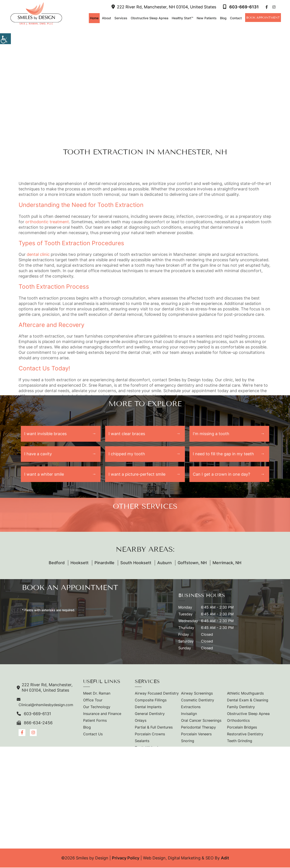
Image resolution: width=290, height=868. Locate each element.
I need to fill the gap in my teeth (223, 454)
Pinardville (104, 563)
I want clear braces (127, 434)
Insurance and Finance (102, 714)
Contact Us (93, 734)
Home (94, 18)
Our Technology (97, 707)
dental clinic (38, 254)
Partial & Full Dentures (154, 728)
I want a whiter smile (44, 474)
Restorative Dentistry (245, 734)
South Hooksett (136, 563)
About (106, 18)
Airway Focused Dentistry (157, 694)
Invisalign (189, 714)
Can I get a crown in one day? (221, 474)
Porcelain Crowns (150, 734)
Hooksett (80, 563)
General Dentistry (150, 714)
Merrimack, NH (227, 563)
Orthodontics (238, 721)
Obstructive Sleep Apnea (149, 18)
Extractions (191, 707)
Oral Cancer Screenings (201, 721)
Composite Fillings (151, 700)
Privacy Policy (126, 858)
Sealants (142, 741)
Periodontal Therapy (198, 728)
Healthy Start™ (182, 18)
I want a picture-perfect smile (137, 474)
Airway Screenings (197, 694)
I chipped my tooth (127, 454)
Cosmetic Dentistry (198, 700)
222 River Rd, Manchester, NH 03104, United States (163, 7)
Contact (235, 18)
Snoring (188, 741)
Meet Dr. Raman (97, 694)
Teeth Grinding (240, 741)
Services (120, 18)
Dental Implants (148, 707)
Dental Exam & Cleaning (248, 700)
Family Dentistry (241, 707)
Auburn (164, 563)
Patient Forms (95, 721)
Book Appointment (263, 18)
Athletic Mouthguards (245, 694)
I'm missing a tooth (211, 434)
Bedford (57, 563)
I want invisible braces (45, 434)
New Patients (206, 18)
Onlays (141, 721)
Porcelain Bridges (242, 728)
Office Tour (93, 700)
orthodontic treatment (47, 222)
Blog (223, 18)
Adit (225, 858)
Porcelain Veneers (196, 734)
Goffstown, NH (192, 563)
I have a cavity (38, 454)
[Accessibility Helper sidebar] (5, 38)
